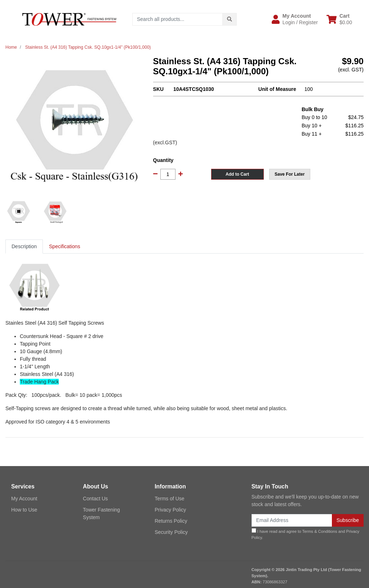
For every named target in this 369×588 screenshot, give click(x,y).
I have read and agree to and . (306, 534)
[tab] (24, 247)
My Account (24, 499)
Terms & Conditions (320, 531)
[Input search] (177, 19)
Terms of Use (169, 499)
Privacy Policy (170, 510)
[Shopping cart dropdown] (339, 19)
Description (24, 246)
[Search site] (230, 19)
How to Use (24, 510)
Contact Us (95, 499)
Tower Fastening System (101, 514)
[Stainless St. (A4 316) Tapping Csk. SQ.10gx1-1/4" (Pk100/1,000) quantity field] (168, 174)
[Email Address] (292, 520)
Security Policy (171, 532)
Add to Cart (237, 174)
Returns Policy (171, 521)
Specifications (65, 246)
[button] (295, 19)
